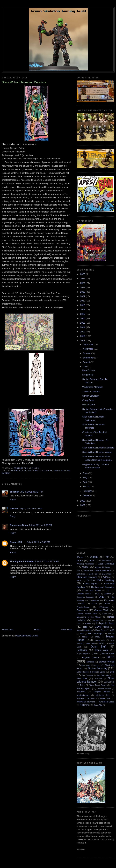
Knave (88, 623)
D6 (108, 590)
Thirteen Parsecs (104, 689)
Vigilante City (103, 695)
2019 (83, 305)
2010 (83, 501)
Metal (82, 634)
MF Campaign (95, 633)
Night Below (91, 644)
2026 (83, 274)
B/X (78, 570)
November (88, 349)
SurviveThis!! (109, 682)
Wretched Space (107, 702)
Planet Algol (102, 650)
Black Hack (93, 574)
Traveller (81, 692)
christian (14, 492)
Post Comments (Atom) (27, 636)
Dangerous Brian (19, 525)
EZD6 (95, 604)
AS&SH (85, 567)
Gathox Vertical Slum (87, 614)
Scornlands (86, 665)
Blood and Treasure (87, 577)
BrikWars (107, 577)
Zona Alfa (98, 705)
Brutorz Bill (16, 542)
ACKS (80, 560)
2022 (83, 292)
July (85, 367)
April (85, 482)
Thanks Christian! (91, 391)
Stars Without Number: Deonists (98, 448)
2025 (83, 279)
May (85, 478)
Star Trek (82, 678)
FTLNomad (104, 607)
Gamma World (102, 610)
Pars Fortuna (89, 370)
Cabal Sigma (90, 584)
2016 (83, 318)
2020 (83, 301)
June (86, 473)
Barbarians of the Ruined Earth (97, 570)
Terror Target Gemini (98, 685)
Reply (13, 500)
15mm (80, 557)
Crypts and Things (92, 590)
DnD (101, 597)
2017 (83, 314)
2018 (83, 310)
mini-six (111, 633)
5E (107, 557)
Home (37, 630)
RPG (30, 471)
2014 (83, 327)
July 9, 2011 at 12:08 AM (47, 561)
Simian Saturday (90, 396)
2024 (83, 283)
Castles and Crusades (103, 587)
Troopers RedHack (102, 692)
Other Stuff (98, 647)
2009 (83, 505)
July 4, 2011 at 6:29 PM (31, 508)
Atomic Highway (103, 567)
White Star (105, 698)
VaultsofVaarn (83, 695)
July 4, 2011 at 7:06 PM (40, 525)
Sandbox (90, 662)
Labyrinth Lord (105, 623)
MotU (98, 637)
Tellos (82, 685)
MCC (112, 630)
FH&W (107, 604)
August (87, 362)
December (88, 344)
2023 (83, 287)
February (88, 491)
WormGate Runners (86, 702)
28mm (94, 557)
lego (85, 627)
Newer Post (7, 630)
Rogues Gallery (90, 657)
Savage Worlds (107, 662)
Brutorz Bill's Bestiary (101, 580)
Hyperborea (98, 620)
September (89, 358)
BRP (79, 580)
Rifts (96, 653)
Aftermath (106, 560)
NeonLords (100, 640)
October (87, 353)
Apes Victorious (106, 564)
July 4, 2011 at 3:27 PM (32, 492)
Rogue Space (108, 653)
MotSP (85, 637)
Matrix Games (101, 630)
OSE (101, 643)
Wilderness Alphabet (92, 387)
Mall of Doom (89, 405)
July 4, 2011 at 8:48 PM (38, 542)
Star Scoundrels (104, 675)
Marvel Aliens (19, 471)
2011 (83, 341)
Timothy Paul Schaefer (22, 561)
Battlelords (81, 574)
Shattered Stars (43, 471)
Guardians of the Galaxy (89, 617)
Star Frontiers (87, 675)
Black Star (106, 574)
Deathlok (108, 594)
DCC (97, 594)
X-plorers (84, 705)
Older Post (66, 630)
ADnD (92, 560)
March (86, 486)
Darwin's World (84, 594)
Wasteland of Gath (86, 698)
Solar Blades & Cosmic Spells (91, 672)
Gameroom (82, 610)
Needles (14, 508)
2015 (83, 323)
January (87, 495)
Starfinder (99, 679)
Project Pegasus (83, 654)
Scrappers (97, 665)
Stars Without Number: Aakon (97, 452)
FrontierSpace (83, 607)
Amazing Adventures (85, 564)
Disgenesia (88, 375)
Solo (112, 672)
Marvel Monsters (84, 630)
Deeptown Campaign (85, 597)
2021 (83, 296)
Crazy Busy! (88, 400)
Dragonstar (94, 600)
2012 (83, 336)
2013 (83, 332)
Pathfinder (82, 650)
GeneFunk (107, 614)
